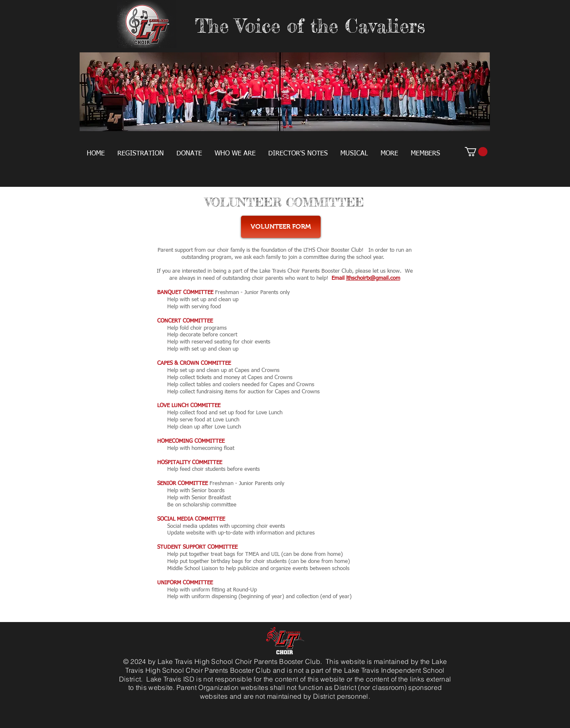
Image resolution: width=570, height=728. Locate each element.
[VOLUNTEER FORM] (281, 227)
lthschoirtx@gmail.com (373, 278)
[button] (141, 154)
